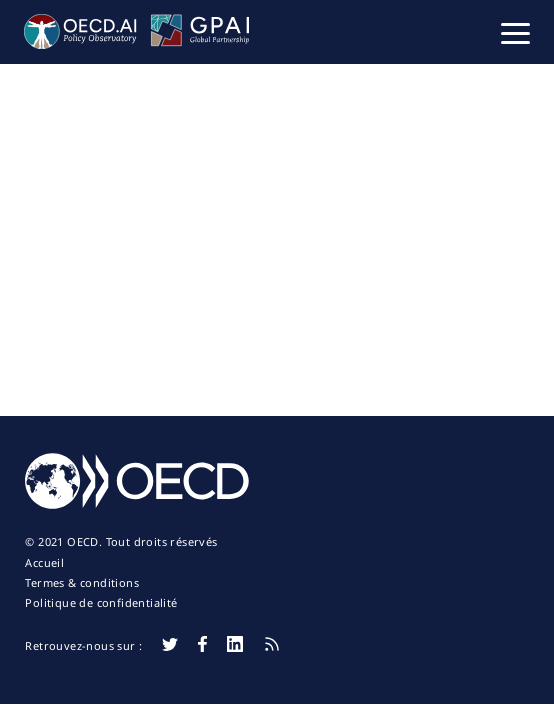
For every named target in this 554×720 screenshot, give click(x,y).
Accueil (44, 563)
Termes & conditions (82, 583)
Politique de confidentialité (101, 603)
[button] (515, 32)
